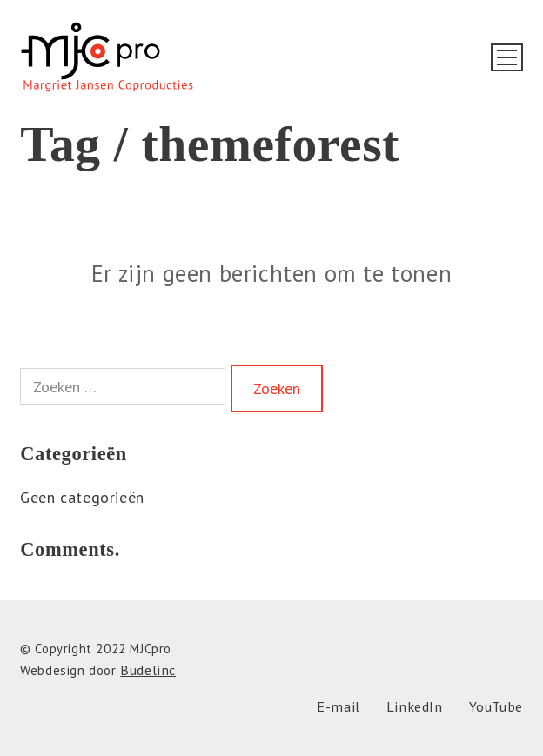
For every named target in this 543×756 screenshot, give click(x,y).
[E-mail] (339, 707)
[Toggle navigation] (507, 57)
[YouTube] (496, 707)
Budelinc (148, 670)
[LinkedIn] (415, 707)
